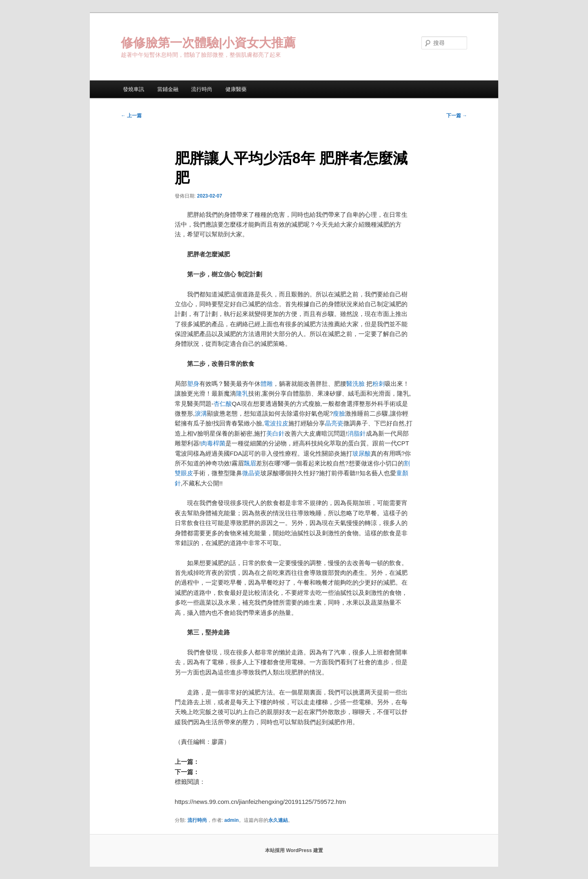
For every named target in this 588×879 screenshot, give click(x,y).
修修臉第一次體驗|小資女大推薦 (208, 43)
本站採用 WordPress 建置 (294, 850)
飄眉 (250, 463)
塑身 (193, 384)
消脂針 (357, 433)
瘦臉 (339, 413)
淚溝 (201, 413)
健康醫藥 (236, 89)
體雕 (267, 384)
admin (231, 820)
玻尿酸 (362, 453)
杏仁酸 (223, 404)
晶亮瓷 (334, 423)
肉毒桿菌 (213, 443)
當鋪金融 (168, 89)
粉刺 (379, 384)
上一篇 (131, 116)
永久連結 (278, 820)
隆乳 (242, 393)
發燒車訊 (134, 89)
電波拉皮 (276, 423)
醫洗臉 (356, 384)
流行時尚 (202, 89)
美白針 (275, 433)
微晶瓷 (251, 473)
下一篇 (457, 116)
